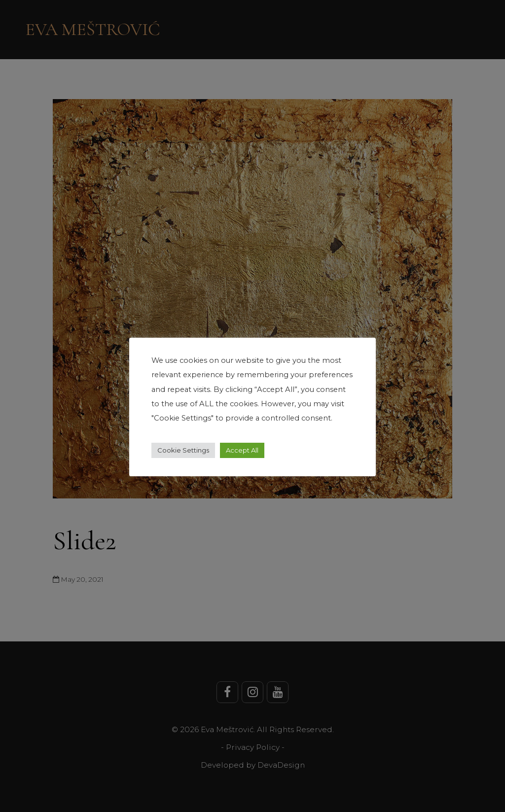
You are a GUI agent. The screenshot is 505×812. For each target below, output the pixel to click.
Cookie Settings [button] (183, 450)
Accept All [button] (242, 450)
